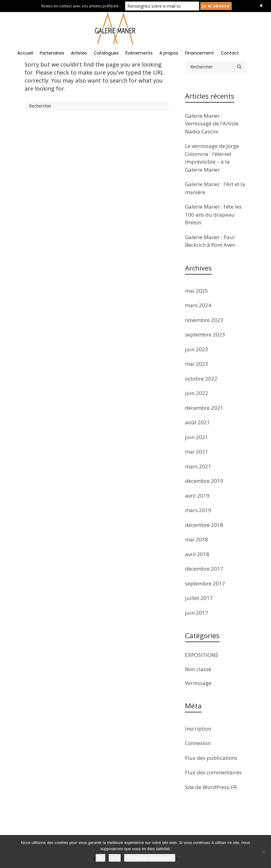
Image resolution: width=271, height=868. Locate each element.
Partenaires (52, 53)
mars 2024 (198, 305)
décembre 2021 (204, 408)
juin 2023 (197, 349)
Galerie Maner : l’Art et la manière (215, 188)
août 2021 (197, 422)
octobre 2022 (201, 379)
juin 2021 (197, 437)
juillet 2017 (199, 598)
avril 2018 (197, 554)
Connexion (198, 743)
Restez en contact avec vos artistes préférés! (80, 6)
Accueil (25, 53)
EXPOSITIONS (202, 655)
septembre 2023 (205, 334)
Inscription (198, 729)
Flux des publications (211, 758)
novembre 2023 (204, 320)
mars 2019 (198, 510)
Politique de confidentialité (150, 858)
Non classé (198, 669)
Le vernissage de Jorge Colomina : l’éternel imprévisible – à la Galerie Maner (212, 158)
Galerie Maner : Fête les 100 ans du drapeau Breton (213, 214)
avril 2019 (197, 496)
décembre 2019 (204, 481)
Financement (199, 53)
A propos (169, 53)
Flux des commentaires (213, 772)
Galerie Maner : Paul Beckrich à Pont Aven (210, 241)
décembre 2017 (204, 569)
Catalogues (106, 53)
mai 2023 (197, 364)
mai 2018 (197, 539)
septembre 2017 (205, 583)
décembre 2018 (204, 525)
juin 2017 (197, 613)
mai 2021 (197, 452)
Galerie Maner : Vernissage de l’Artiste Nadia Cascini (212, 124)
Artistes (79, 53)
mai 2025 (197, 291)
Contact (230, 53)
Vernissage (198, 683)
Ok (101, 858)
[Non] (263, 852)
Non (115, 858)
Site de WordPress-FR (211, 787)
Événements (139, 53)
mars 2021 (198, 466)
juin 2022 (197, 393)
